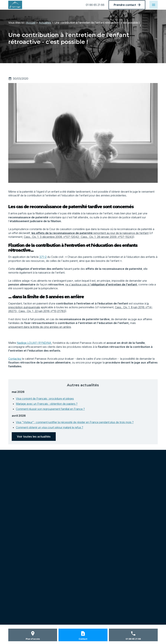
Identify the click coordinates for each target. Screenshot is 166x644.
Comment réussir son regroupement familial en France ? (50, 409)
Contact (83, 639)
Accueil (31, 23)
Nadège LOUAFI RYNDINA (34, 343)
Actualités (45, 23)
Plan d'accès (33, 639)
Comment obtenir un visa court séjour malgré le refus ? (50, 427)
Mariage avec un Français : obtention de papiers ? (47, 404)
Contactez (15, 359)
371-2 (43, 257)
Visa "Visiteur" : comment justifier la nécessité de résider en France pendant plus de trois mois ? (75, 422)
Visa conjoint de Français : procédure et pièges (45, 399)
